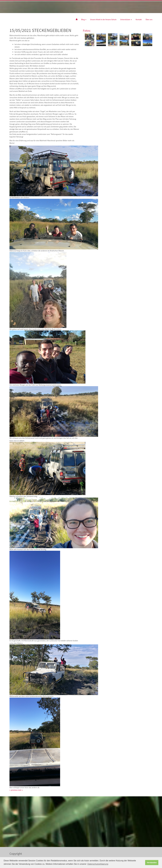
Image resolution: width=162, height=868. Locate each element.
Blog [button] (84, 19)
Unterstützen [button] (126, 19)
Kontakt (139, 19)
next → (20, 790)
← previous (14, 790)
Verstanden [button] (152, 863)
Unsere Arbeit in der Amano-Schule (103, 19)
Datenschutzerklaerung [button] (98, 864)
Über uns (149, 19)
